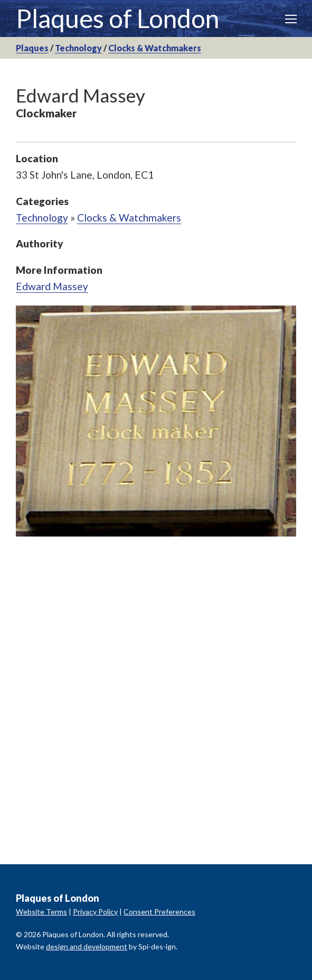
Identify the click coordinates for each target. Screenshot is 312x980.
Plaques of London (117, 18)
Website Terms (41, 912)
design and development (87, 946)
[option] (156, 421)
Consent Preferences (159, 912)
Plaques (32, 48)
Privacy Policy (95, 912)
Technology (78, 48)
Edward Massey (52, 286)
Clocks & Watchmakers (155, 48)
